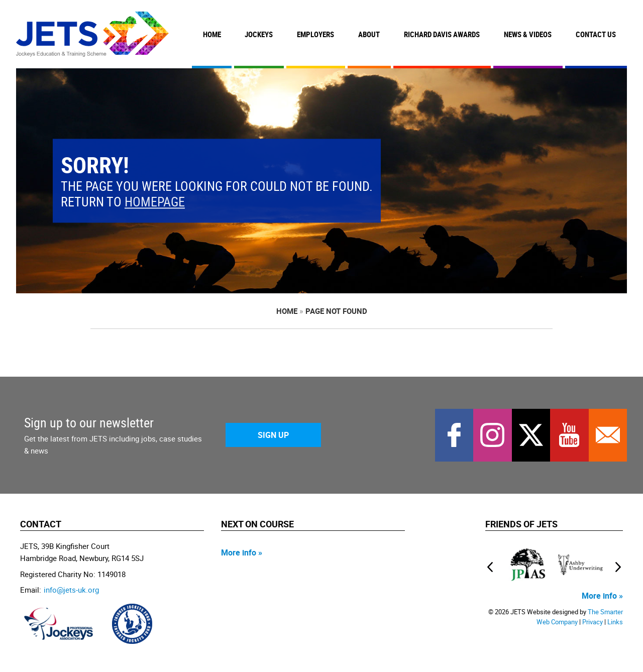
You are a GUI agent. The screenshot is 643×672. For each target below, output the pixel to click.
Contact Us (596, 34)
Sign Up (273, 435)
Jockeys (259, 34)
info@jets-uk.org (71, 590)
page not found (336, 311)
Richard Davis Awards (442, 34)
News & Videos (528, 34)
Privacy (593, 622)
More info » (242, 552)
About (369, 34)
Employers (315, 34)
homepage (155, 202)
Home (212, 34)
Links (615, 622)
